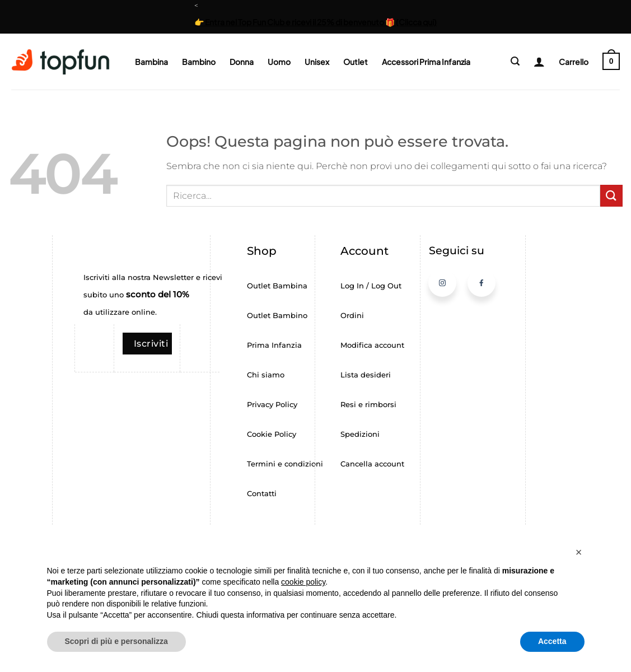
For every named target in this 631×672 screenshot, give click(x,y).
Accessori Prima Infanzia (426, 62)
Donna (242, 62)
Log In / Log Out (371, 286)
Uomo (279, 62)
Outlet (356, 62)
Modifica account (372, 345)
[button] (515, 61)
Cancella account (372, 464)
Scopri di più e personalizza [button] (116, 641)
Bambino (199, 62)
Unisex (317, 62)
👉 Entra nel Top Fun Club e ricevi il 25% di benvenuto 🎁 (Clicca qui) (315, 22)
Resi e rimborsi (368, 405)
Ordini (352, 316)
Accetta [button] (552, 641)
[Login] (535, 62)
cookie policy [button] (303, 582)
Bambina (151, 62)
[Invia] (611, 196)
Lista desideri (366, 375)
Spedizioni (360, 434)
